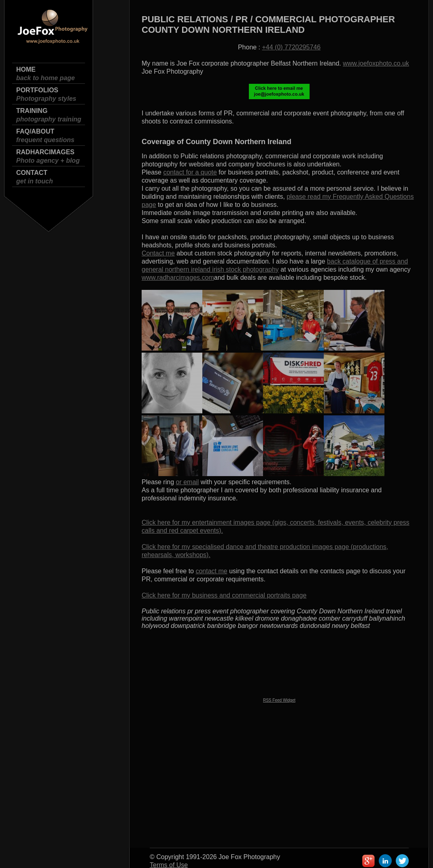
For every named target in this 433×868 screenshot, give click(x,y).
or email (188, 482)
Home (46, 74)
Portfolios (46, 95)
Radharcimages (48, 156)
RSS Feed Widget (279, 700)
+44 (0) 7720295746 (292, 47)
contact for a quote (190, 172)
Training (49, 115)
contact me (211, 571)
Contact (35, 177)
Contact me (158, 253)
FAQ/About (45, 136)
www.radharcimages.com (178, 278)
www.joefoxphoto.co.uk (376, 63)
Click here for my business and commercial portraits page (224, 595)
